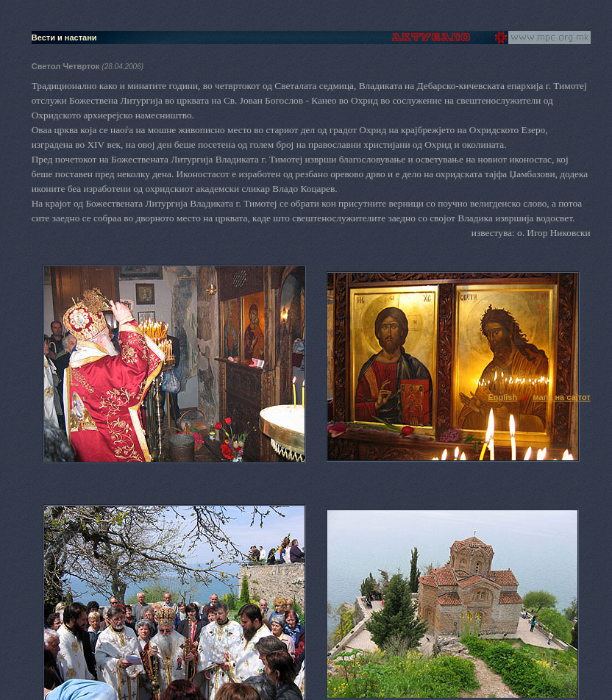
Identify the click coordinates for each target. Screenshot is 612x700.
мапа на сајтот (561, 397)
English (502, 397)
